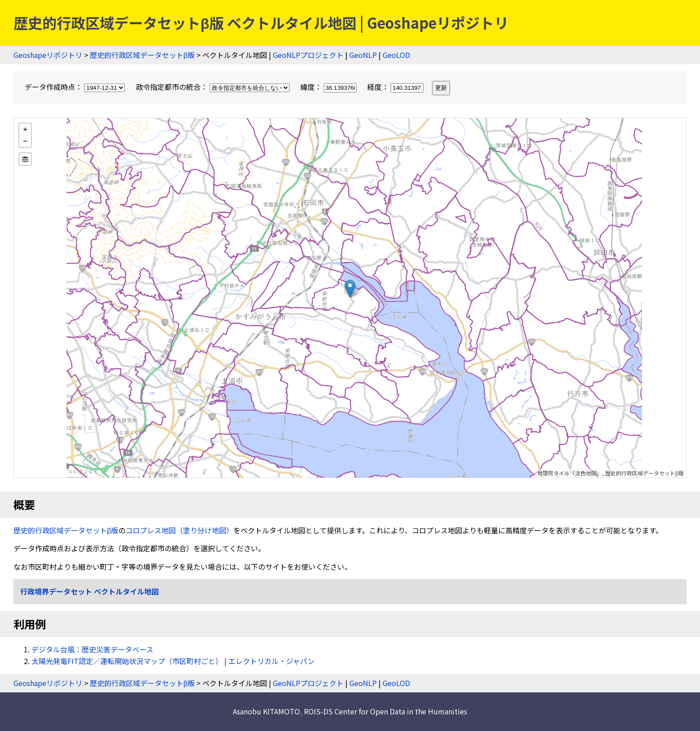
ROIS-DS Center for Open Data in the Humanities (386, 711)
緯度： (329, 87)
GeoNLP (363, 55)
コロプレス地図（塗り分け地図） (179, 530)
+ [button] (25, 129)
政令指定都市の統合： (214, 87)
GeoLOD (396, 55)
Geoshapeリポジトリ (48, 55)
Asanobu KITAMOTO (266, 711)
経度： (396, 87)
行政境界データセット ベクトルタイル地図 (89, 591)
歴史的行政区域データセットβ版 (142, 55)
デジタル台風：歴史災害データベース (92, 649)
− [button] (25, 141)
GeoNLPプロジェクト (308, 55)
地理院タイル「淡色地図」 (570, 473)
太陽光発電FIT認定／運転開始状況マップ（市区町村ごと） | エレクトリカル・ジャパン (173, 661)
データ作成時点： (76, 87)
